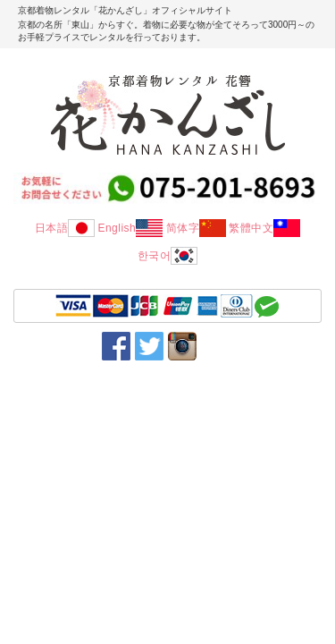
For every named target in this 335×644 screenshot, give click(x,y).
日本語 (65, 228)
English (130, 228)
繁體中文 (264, 228)
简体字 (197, 228)
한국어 (168, 256)
